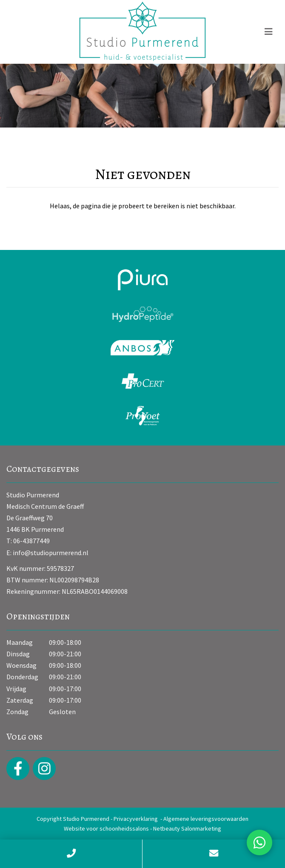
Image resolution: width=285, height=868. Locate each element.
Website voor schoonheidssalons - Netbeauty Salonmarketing (142, 828)
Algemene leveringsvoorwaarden (206, 819)
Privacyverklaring (136, 819)
